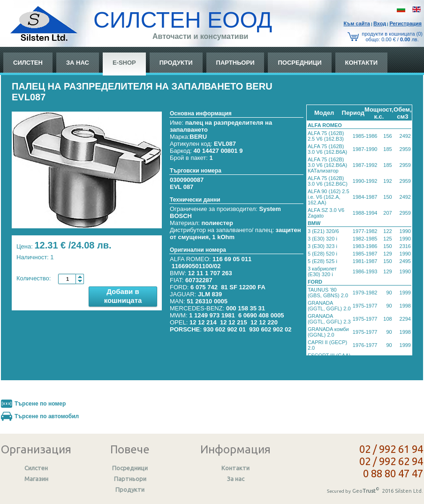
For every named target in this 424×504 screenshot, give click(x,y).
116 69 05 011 (232, 259)
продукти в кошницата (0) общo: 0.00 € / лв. (392, 37)
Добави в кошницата (123, 296)
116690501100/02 (196, 266)
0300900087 (187, 180)
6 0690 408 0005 (261, 315)
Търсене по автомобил (47, 416)
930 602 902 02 (270, 329)
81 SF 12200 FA (243, 287)
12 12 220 (264, 322)
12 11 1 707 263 (210, 273)
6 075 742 (204, 287)
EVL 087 (182, 187)
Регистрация (405, 23)
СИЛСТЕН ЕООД (183, 20)
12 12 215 (234, 322)
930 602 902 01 (225, 329)
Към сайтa (357, 23)
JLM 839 (210, 294)
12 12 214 (203, 322)
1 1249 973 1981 (212, 315)
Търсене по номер (40, 404)
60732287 (199, 280)
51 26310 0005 (207, 301)
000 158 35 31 (246, 308)
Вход (380, 23)
